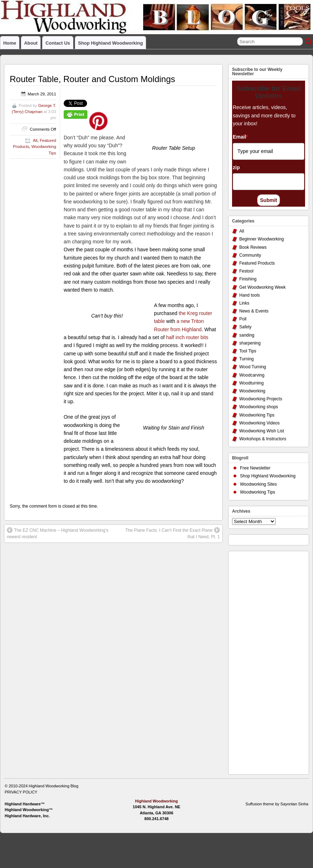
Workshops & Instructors (263, 439)
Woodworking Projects (261, 399)
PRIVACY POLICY (21, 792)
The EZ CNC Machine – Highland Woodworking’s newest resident (58, 533)
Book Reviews (253, 247)
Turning (246, 359)
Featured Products (257, 263)
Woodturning (251, 383)
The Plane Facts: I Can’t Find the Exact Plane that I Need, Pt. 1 (173, 533)
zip (236, 167)
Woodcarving (252, 375)
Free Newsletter (255, 468)
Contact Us (58, 43)
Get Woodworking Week (262, 287)
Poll (243, 319)
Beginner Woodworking (262, 239)
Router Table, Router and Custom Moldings (92, 79)
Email (241, 137)
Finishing (248, 279)
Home (10, 43)
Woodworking (252, 391)
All (35, 140)
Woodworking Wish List (262, 431)
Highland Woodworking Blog (54, 786)
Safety (245, 327)
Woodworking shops (259, 407)
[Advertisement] (261, 661)
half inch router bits (187, 337)
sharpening (250, 343)
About (31, 43)
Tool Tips (248, 351)
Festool (246, 271)
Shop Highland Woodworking (110, 43)
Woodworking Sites (258, 484)
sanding (247, 335)
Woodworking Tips (257, 415)
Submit (269, 200)
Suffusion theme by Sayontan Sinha (277, 804)
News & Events (254, 311)
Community (250, 255)
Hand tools (250, 295)
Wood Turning (253, 367)
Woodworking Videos (259, 423)
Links (244, 303)
